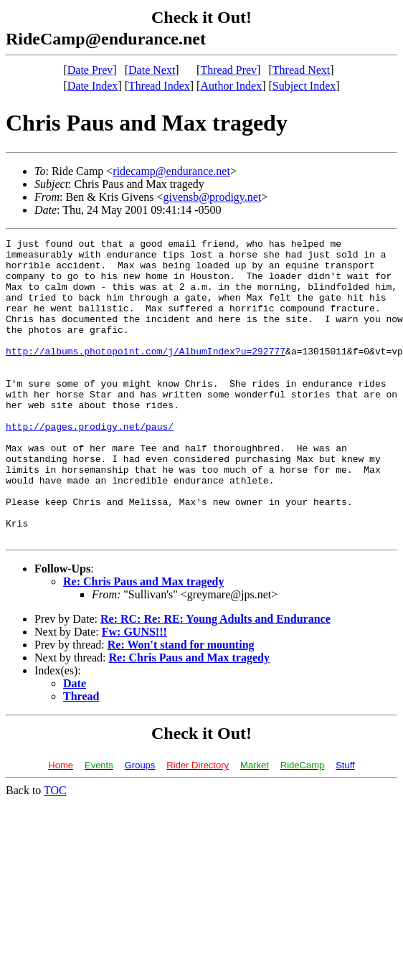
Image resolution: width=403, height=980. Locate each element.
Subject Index (304, 86)
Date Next (152, 70)
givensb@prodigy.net (213, 197)
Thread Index (159, 86)
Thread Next (301, 70)
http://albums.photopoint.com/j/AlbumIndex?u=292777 (146, 374)
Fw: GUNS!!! (134, 692)
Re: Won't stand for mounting (181, 705)
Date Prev (90, 70)
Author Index (231, 86)
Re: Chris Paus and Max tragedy (143, 642)
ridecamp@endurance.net (171, 171)
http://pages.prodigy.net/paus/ (90, 465)
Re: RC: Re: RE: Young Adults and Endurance (215, 679)
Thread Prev (228, 70)
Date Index (93, 86)
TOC (55, 851)
